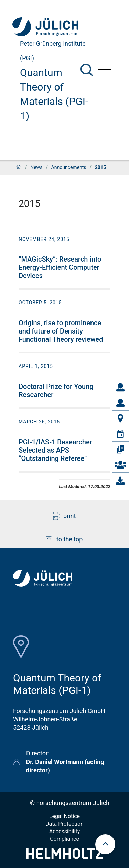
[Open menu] (105, 70)
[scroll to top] (105, 844)
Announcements (69, 167)
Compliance (64, 839)
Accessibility (65, 831)
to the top (64, 539)
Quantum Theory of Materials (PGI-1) (54, 94)
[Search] (87, 70)
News (36, 167)
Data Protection (64, 824)
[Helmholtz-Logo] (64, 856)
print (64, 516)
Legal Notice (64, 816)
